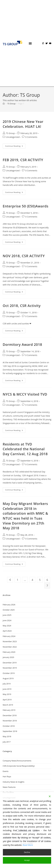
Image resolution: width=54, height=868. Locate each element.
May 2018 (7, 736)
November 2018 (10, 721)
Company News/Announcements (17, 761)
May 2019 (7, 694)
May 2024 (7, 626)
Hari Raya (7, 776)
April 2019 (7, 700)
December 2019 (10, 663)
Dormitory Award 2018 (22, 344)
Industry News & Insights (14, 782)
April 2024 (7, 631)
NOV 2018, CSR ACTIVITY (24, 256)
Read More (28, 845)
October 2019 (9, 673)
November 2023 (10, 641)
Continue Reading (15, 145)
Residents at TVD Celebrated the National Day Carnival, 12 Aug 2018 (25, 449)
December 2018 (10, 715)
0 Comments (31, 137)
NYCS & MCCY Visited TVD (25, 394)
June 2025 (7, 615)
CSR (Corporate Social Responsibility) (19, 766)
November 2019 (10, 668)
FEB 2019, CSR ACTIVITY (23, 160)
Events (6, 771)
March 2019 (8, 705)
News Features (9, 787)
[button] (30, 43)
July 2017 (7, 742)
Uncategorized (13, 137)
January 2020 (8, 657)
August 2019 (8, 678)
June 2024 (7, 620)
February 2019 (9, 710)
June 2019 (7, 689)
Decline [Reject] (27, 852)
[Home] (4, 104)
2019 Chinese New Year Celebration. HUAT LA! (23, 124)
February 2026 (9, 605)
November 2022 (10, 647)
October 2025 (9, 610)
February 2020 (9, 652)
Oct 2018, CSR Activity (22, 306)
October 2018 (9, 726)
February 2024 (9, 636)
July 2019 (7, 684)
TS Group (10, 133)
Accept (27, 860)
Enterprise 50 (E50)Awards (26, 206)
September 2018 (10, 731)
